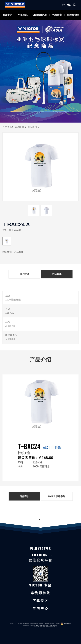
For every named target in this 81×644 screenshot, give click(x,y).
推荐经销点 (73, 15)
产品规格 (19, 252)
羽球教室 (57, 15)
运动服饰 (19, 127)
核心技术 (7, 252)
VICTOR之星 (40, 15)
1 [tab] (39, 520)
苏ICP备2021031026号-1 (52, 624)
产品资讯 (22, 15)
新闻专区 (7, 15)
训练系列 (32, 127)
